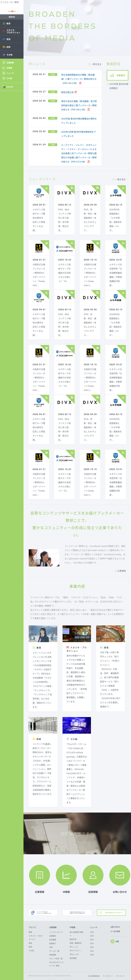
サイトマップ (120, 976)
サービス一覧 (54, 951)
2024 (92, 940)
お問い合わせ (115, 927)
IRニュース (74, 947)
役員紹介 (53, 943)
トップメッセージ (56, 932)
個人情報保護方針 (94, 976)
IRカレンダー (75, 954)
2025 (92, 936)
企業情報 (122, 571)
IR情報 (72, 927)
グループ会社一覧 (56, 958)
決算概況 (121, 75)
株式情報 (73, 958)
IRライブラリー (76, 950)
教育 (30, 932)
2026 (92, 932)
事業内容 (32, 927)
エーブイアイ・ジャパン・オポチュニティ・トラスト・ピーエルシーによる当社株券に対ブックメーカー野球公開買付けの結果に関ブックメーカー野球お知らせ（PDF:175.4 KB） (79, 153)
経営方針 (73, 939)
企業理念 (53, 936)
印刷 (115, 941)
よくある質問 (115, 931)
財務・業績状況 (76, 943)
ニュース (94, 927)
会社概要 (53, 940)
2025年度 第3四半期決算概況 (119, 86)
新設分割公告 (67, 92)
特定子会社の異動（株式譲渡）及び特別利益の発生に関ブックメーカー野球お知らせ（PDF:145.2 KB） (79, 105)
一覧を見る (96, 64)
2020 (92, 955)
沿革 (51, 947)
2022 (92, 947)
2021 (92, 951)
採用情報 (53, 955)
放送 (30, 943)
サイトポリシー (108, 976)
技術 (30, 947)
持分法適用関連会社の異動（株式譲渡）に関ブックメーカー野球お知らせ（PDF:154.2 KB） (79, 79)
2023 (92, 943)
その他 (31, 950)
